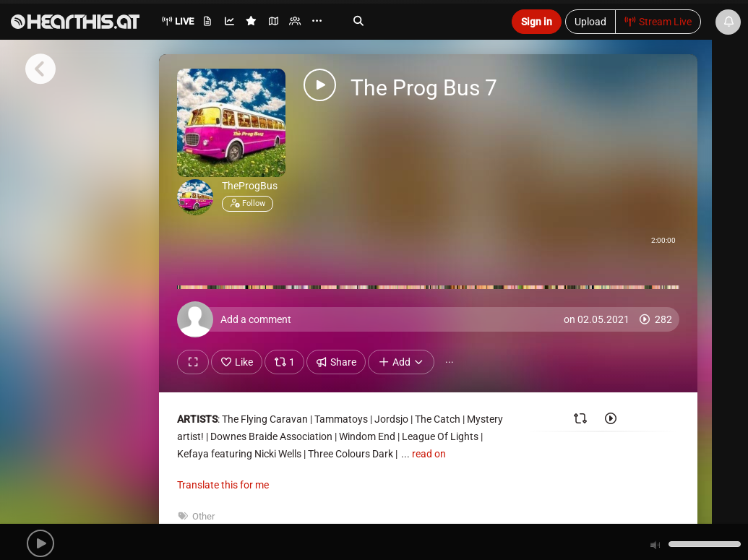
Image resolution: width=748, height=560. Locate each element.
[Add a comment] (432, 319)
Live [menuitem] (177, 21)
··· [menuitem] (317, 21)
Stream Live (658, 22)
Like (237, 362)
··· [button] (450, 362)
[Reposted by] (580, 421)
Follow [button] (248, 203)
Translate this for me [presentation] (223, 485)
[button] (40, 543)
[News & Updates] (728, 22)
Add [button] (401, 362)
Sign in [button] (537, 22)
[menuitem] (209, 23)
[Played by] (611, 421)
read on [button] (429, 454)
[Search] (418, 21)
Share (336, 362)
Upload (590, 22)
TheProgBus (250, 186)
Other (203, 516)
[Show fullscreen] (193, 362)
